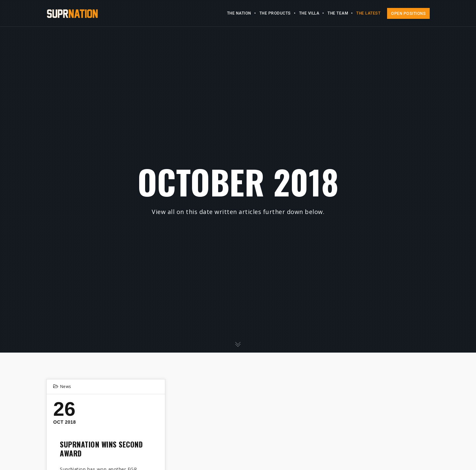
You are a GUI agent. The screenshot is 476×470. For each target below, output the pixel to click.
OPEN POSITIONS (408, 14)
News (66, 386)
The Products (275, 13)
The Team (338, 13)
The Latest (368, 13)
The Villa (309, 13)
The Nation (239, 13)
